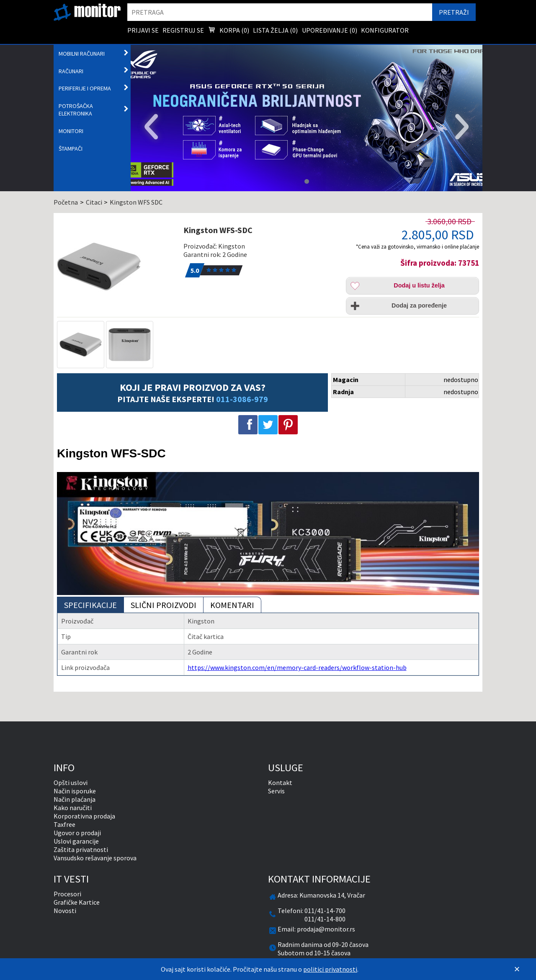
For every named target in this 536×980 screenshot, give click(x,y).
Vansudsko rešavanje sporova (95, 858)
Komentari (232, 605)
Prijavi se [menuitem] (143, 30)
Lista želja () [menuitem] (275, 30)
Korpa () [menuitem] (229, 31)
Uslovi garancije (76, 841)
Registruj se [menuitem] (183, 30)
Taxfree (64, 824)
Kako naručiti (73, 808)
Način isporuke (75, 791)
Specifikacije (90, 605)
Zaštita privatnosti (81, 849)
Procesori (67, 894)
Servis (276, 791)
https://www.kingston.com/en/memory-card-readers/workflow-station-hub (297, 667)
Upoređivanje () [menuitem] (330, 30)
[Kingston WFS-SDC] (116, 267)
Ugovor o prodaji (77, 833)
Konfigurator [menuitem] (385, 30)
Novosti (65, 911)
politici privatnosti (330, 969)
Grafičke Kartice (77, 902)
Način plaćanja (75, 799)
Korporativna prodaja (84, 816)
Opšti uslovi (71, 782)
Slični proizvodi (164, 605)
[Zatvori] (517, 969)
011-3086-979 (242, 399)
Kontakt (280, 782)
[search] (280, 12)
